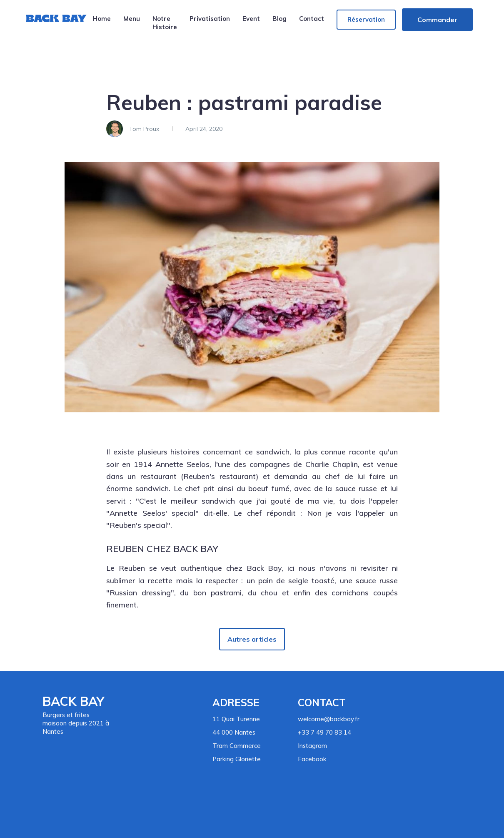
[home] (56, 23)
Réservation (366, 19)
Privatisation (210, 19)
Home (102, 19)
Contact (312, 19)
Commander (437, 20)
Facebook (312, 759)
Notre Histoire (165, 23)
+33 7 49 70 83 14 (324, 732)
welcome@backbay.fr (329, 719)
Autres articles (252, 639)
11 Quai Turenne (236, 719)
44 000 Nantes (234, 732)
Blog (279, 19)
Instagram (312, 746)
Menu (132, 19)
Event (251, 19)
